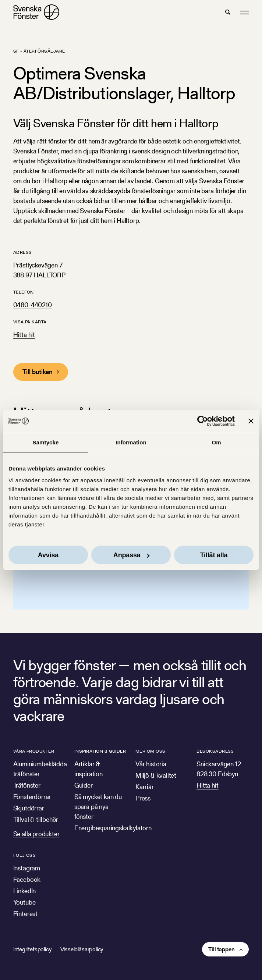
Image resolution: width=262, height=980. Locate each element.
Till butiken (38, 372)
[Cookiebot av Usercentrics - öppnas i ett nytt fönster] (203, 421)
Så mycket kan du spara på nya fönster (98, 807)
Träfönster (27, 785)
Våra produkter (34, 751)
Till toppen (221, 949)
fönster (58, 141)
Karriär (145, 787)
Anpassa (131, 555)
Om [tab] (216, 442)
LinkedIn (25, 891)
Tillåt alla (214, 555)
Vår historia (151, 764)
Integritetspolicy (32, 949)
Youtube (24, 902)
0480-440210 (33, 305)
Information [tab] (131, 442)
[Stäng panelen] (251, 421)
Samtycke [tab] (46, 442)
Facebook (27, 879)
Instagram (27, 868)
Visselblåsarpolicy (82, 949)
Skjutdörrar (29, 808)
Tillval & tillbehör (36, 819)
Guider (84, 785)
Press (143, 798)
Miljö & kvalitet (156, 775)
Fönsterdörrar (32, 797)
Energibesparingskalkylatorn (113, 828)
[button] (228, 12)
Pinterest (25, 914)
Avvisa (48, 555)
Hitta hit (24, 335)
